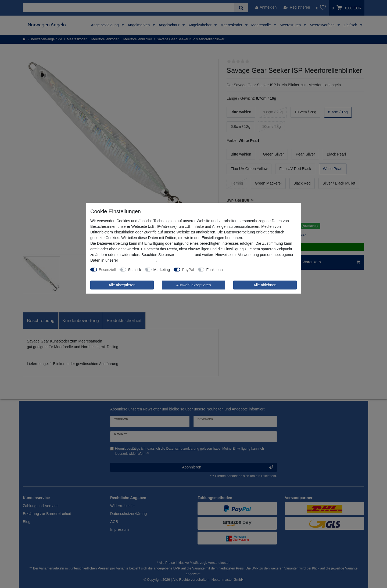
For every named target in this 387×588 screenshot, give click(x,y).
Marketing (162, 269)
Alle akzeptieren (122, 285)
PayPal (188, 269)
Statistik (135, 269)
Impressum (184, 254)
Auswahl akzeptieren (193, 285)
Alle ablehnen (265, 285)
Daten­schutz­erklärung (137, 260)
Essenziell (107, 269)
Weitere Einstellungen (246, 269)
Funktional (215, 269)
